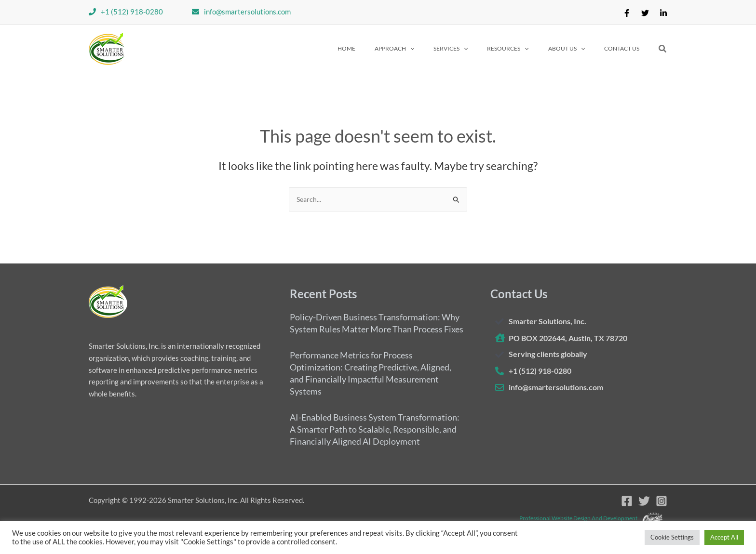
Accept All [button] (724, 537)
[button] (429, 49)
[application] (445, 49)
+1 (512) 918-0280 (132, 12)
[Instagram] (661, 501)
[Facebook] (627, 13)
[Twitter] (645, 13)
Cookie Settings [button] (672, 537)
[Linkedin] (663, 13)
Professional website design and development (578, 517)
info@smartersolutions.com (247, 12)
